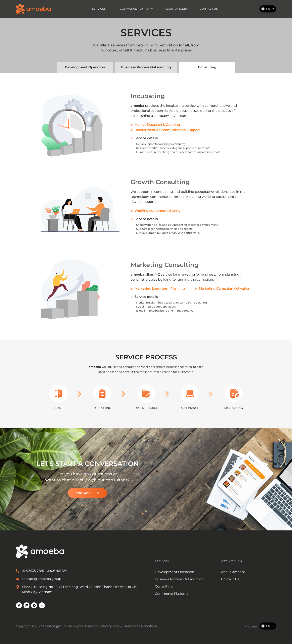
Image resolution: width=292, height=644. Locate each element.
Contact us (87, 493)
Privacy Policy (111, 626)
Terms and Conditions (141, 626)
